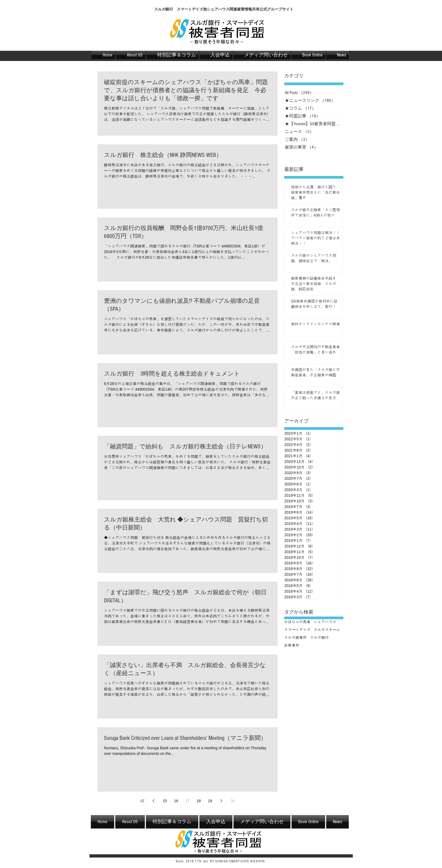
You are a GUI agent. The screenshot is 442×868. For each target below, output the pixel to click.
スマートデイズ (297, 630)
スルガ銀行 (319, 638)
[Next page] (221, 801)
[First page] (142, 801)
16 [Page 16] (176, 801)
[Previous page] (154, 801)
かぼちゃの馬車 (297, 622)
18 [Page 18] (199, 801)
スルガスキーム (327, 630)
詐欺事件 (292, 645)
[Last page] (233, 801)
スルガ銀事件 (296, 638)
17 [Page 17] (188, 801)
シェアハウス (325, 622)
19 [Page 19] (210, 801)
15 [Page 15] (165, 801)
